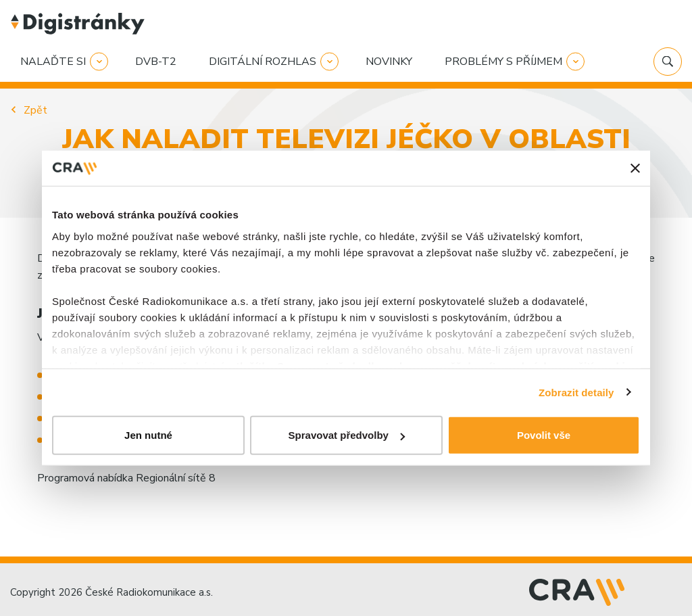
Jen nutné (148, 435)
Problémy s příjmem (503, 62)
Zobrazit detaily (576, 392)
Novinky (389, 62)
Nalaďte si (53, 62)
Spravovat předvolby (347, 435)
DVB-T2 (156, 62)
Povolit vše (544, 435)
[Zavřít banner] (635, 168)
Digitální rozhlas (263, 62)
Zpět (35, 110)
